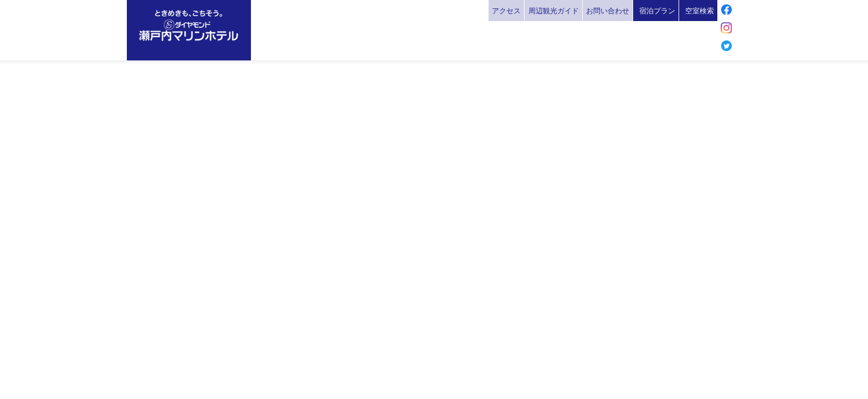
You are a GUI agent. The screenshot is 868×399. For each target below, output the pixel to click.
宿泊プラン (657, 11)
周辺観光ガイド (554, 11)
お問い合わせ (608, 11)
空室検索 (700, 11)
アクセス (506, 11)
